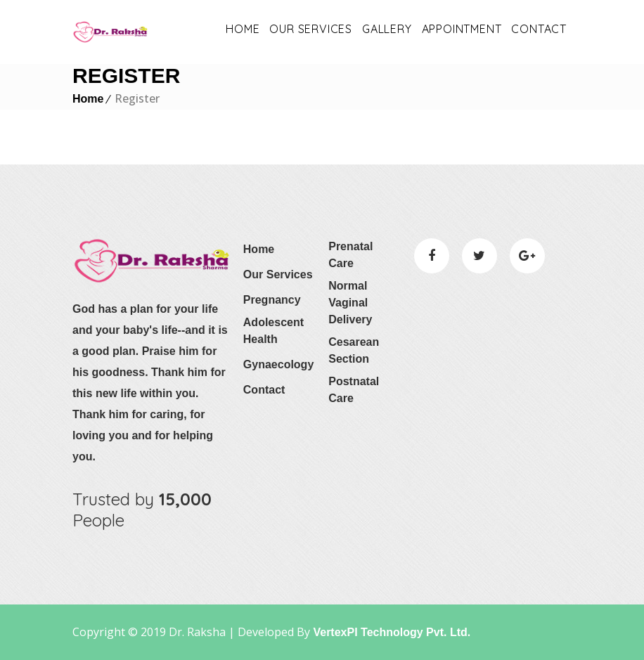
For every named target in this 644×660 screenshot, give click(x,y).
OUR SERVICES (311, 29)
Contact (539, 29)
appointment (462, 29)
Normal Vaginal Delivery (350, 303)
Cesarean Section (354, 350)
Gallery (387, 29)
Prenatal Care (350, 255)
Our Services (278, 274)
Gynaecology (278, 364)
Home (243, 29)
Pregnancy (272, 300)
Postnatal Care (354, 390)
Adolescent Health (273, 331)
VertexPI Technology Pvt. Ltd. (390, 632)
